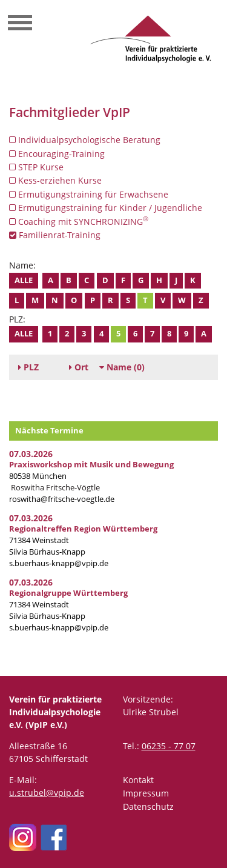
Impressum (146, 793)
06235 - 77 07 (169, 746)
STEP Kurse (36, 167)
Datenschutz (148, 806)
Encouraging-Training (57, 154)
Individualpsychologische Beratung (85, 140)
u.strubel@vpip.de (47, 793)
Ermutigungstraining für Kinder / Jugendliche (106, 208)
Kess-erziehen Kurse (55, 180)
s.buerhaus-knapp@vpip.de (59, 563)
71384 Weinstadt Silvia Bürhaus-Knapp (68, 605)
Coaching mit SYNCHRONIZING (79, 221)
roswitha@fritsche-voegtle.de (62, 499)
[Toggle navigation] (20, 24)
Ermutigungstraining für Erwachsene (89, 194)
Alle (24, 280)
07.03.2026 (31, 454)
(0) (122, 367)
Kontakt (138, 780)
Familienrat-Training (55, 235)
